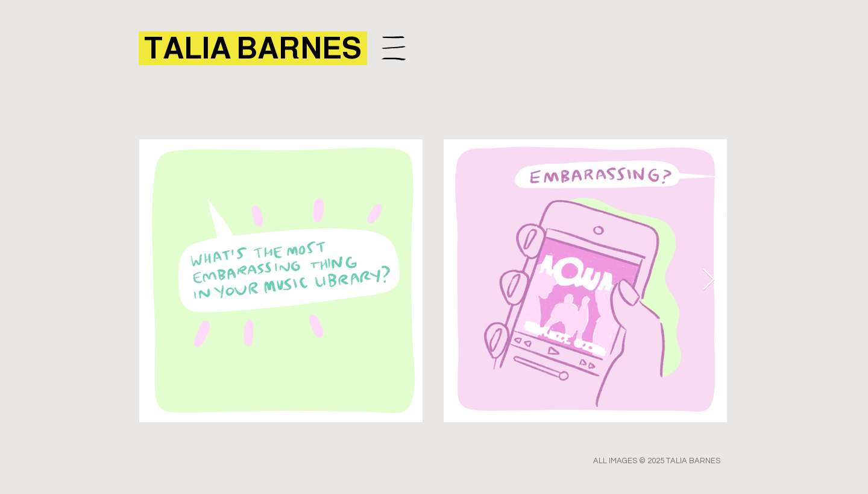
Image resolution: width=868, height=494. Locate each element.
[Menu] (393, 48)
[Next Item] (709, 280)
